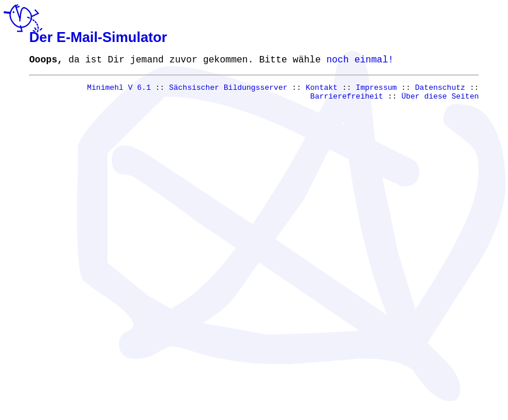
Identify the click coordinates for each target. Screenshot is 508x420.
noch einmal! (360, 61)
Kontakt (322, 91)
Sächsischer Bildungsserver (229, 91)
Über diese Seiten (440, 101)
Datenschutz (440, 91)
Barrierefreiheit (347, 101)
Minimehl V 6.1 (119, 91)
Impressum (376, 91)
